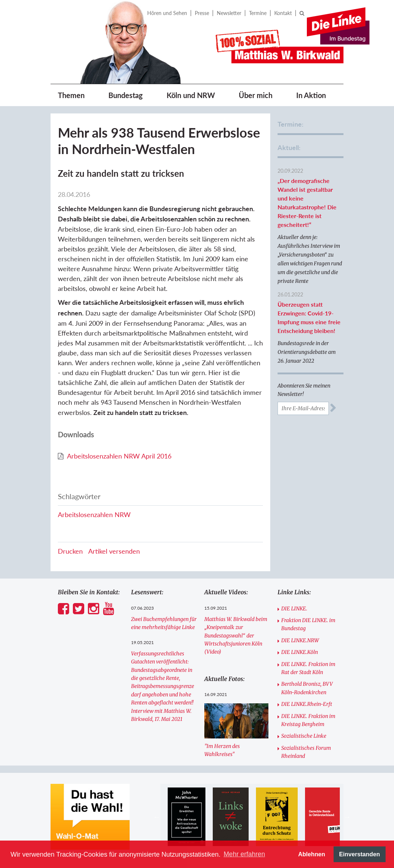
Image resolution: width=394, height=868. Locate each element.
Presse (202, 13)
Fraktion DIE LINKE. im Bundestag (308, 624)
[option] (187, 817)
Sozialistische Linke (304, 736)
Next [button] (347, 817)
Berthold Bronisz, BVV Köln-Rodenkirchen (307, 688)
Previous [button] (157, 817)
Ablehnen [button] (312, 854)
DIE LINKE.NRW (300, 640)
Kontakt (283, 13)
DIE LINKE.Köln (300, 652)
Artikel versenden (114, 551)
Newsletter (229, 13)
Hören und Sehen (167, 13)
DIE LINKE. (294, 609)
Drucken (70, 551)
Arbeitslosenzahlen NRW (94, 515)
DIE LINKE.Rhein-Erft (307, 704)
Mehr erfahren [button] (244, 854)
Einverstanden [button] (360, 854)
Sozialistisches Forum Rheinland (306, 752)
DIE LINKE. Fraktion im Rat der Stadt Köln (308, 668)
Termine (258, 13)
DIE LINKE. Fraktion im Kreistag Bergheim (308, 720)
